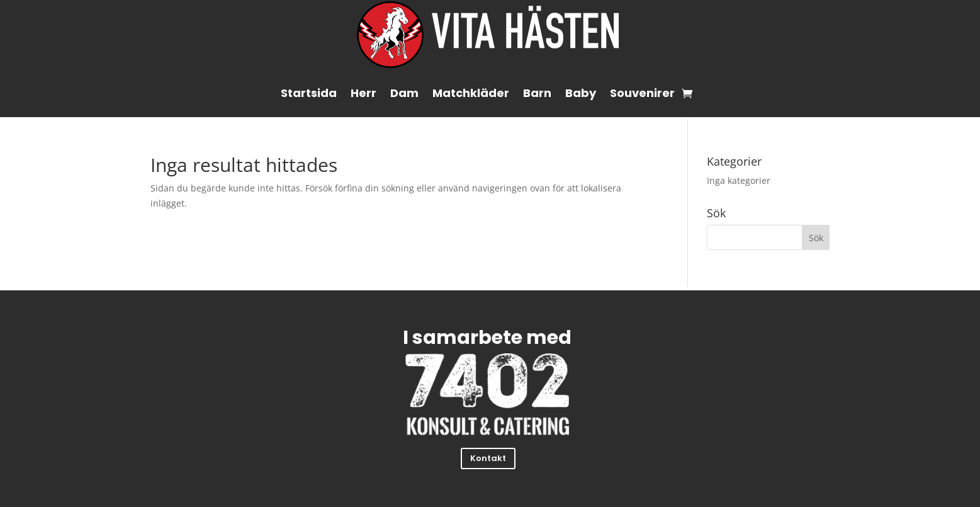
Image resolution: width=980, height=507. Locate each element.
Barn (537, 93)
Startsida (309, 93)
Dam (404, 93)
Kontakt (488, 458)
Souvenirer (642, 93)
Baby (581, 93)
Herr (363, 93)
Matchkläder (471, 93)
